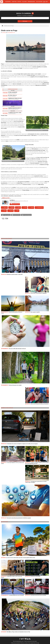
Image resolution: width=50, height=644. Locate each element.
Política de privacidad (15, 643)
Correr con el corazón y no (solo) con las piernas (39, 404)
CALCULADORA (39, 2)
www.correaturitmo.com (15, 202)
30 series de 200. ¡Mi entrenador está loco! (17, 349)
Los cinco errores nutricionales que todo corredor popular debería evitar (21, 558)
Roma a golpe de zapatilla (35, 312)
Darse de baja (36, 643)
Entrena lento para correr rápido (15, 385)
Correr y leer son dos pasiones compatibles (39, 293)
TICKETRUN (14, 2)
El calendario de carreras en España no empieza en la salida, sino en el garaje (22, 444)
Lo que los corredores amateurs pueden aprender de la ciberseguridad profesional (37, 463)
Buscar (25, 21)
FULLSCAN (24, 2)
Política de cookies (24, 643)
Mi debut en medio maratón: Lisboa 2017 (15, 274)
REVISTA (19, 2)
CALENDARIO (8, 2)
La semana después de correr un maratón (16, 595)
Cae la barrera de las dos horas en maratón (38, 595)
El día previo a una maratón (35, 576)
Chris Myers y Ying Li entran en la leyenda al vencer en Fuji (18, 632)
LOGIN (46, 2)
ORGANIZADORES (31, 2)
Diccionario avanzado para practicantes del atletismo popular (19, 518)
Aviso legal (31, 643)
